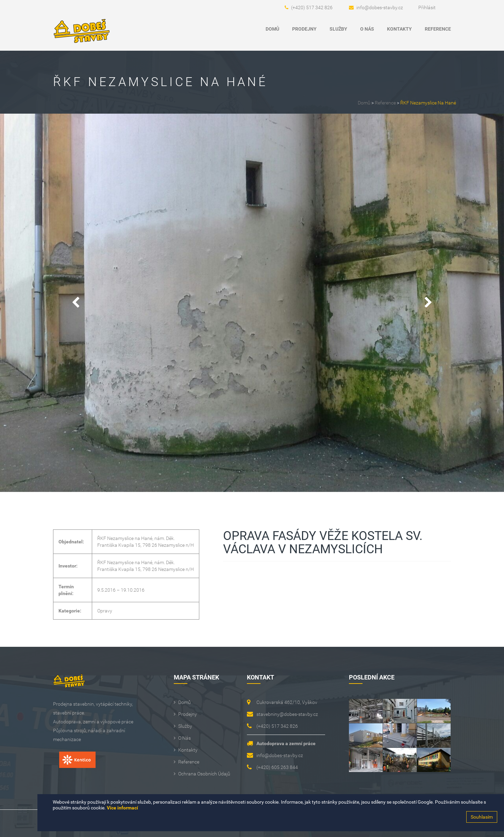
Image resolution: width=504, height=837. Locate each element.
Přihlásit (427, 7)
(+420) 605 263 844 (277, 767)
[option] (252, 303)
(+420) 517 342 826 (312, 7)
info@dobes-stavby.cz (380, 7)
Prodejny (304, 29)
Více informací (122, 808)
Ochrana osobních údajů (204, 774)
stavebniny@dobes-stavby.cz (287, 714)
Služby (338, 29)
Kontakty (399, 29)
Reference (438, 29)
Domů (272, 29)
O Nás (367, 29)
